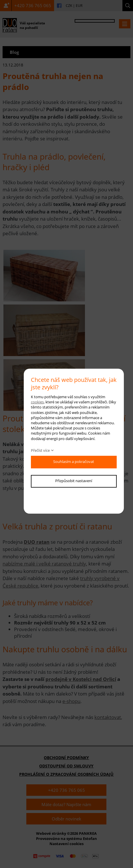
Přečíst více (40, 450)
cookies (37, 402)
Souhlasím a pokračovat (74, 462)
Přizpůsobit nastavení (74, 481)
